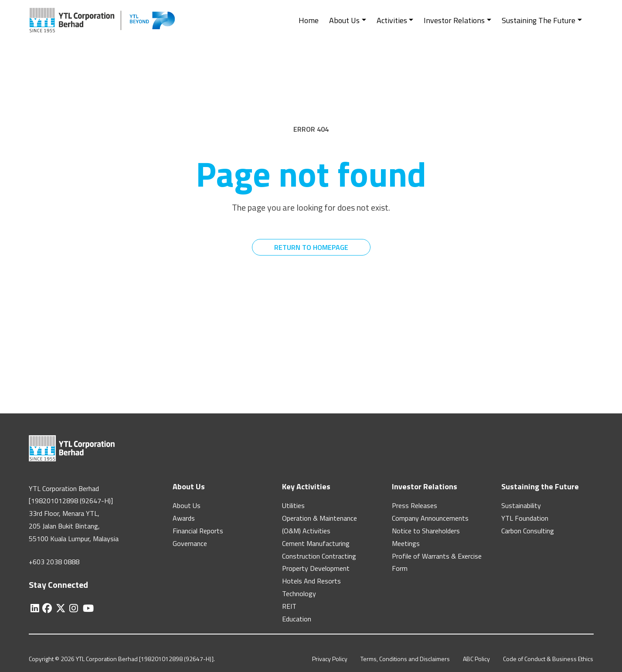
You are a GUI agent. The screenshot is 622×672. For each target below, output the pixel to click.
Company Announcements (430, 518)
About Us (187, 505)
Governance (190, 543)
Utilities (293, 505)
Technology (299, 594)
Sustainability (521, 505)
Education (297, 619)
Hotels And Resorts (311, 581)
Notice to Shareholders (426, 531)
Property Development (316, 568)
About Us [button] (344, 20)
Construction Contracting (319, 556)
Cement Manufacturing (316, 543)
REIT (289, 606)
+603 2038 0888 (54, 562)
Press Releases (415, 505)
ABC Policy (476, 659)
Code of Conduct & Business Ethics (548, 659)
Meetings (406, 543)
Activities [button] (392, 20)
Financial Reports (198, 531)
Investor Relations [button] (454, 20)
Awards (184, 518)
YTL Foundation (525, 518)
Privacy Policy (330, 659)
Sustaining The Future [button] (539, 20)
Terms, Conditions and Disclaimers (405, 659)
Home (309, 20)
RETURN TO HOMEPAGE (311, 247)
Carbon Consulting (528, 531)
